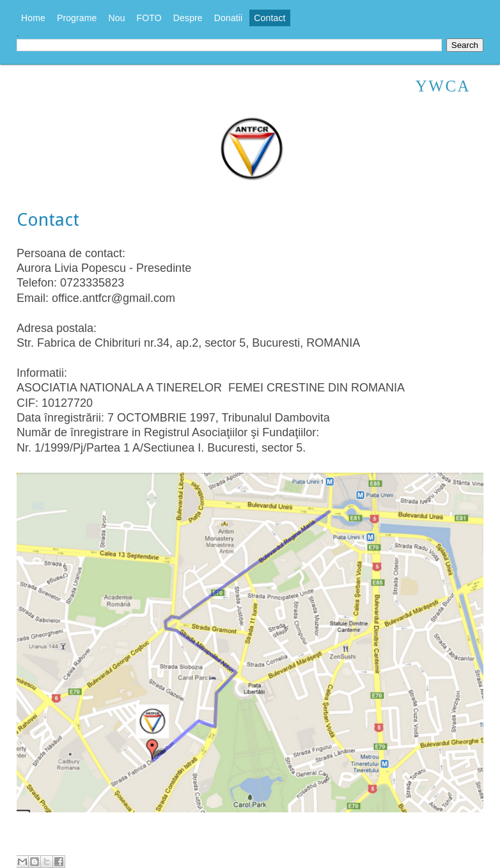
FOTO (149, 18)
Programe (77, 18)
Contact (270, 18)
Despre (188, 18)
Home (33, 18)
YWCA (443, 86)
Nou (117, 18)
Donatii (229, 18)
